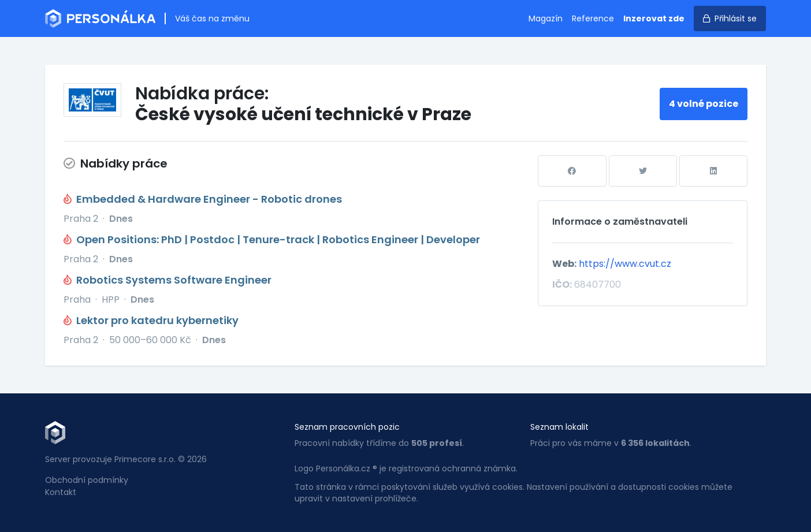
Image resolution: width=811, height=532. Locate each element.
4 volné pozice (704, 104)
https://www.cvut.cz (625, 264)
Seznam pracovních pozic (347, 427)
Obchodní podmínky (87, 480)
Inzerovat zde (654, 18)
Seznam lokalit (559, 427)
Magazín (546, 18)
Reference (593, 18)
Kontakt (61, 492)
